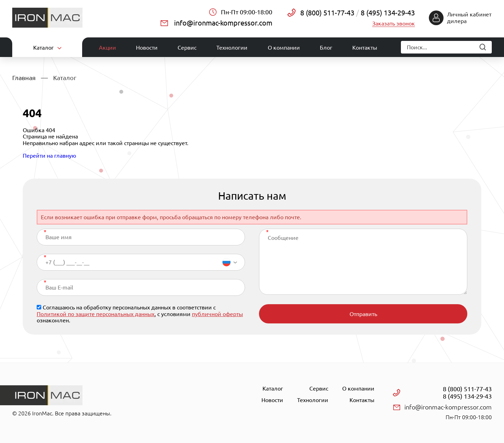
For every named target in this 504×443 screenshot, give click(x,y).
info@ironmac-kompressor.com (223, 23)
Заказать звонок (394, 23)
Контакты (365, 48)
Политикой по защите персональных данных (96, 314)
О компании (284, 48)
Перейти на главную (49, 156)
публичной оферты (217, 314)
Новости (147, 48)
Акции (107, 48)
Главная (24, 78)
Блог (326, 48)
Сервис (187, 48)
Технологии (232, 48)
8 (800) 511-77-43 (327, 13)
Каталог (273, 388)
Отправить (363, 314)
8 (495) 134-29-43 (387, 13)
